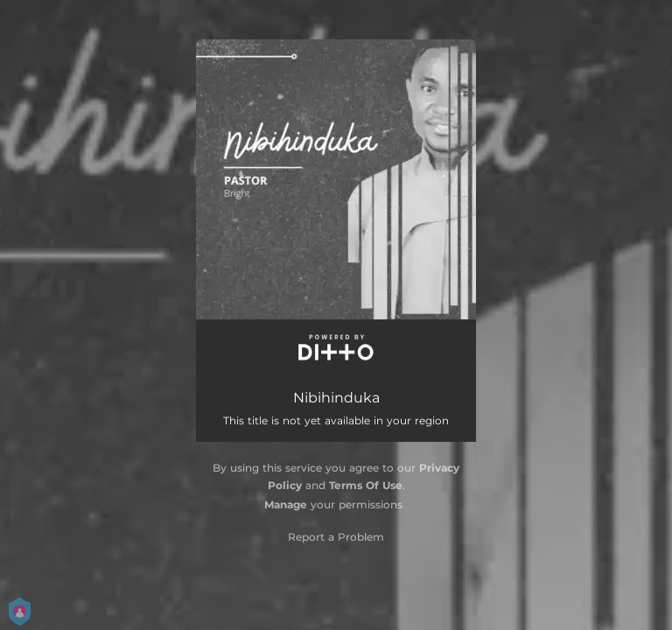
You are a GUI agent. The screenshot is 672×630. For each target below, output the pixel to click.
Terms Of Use (366, 485)
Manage (286, 504)
